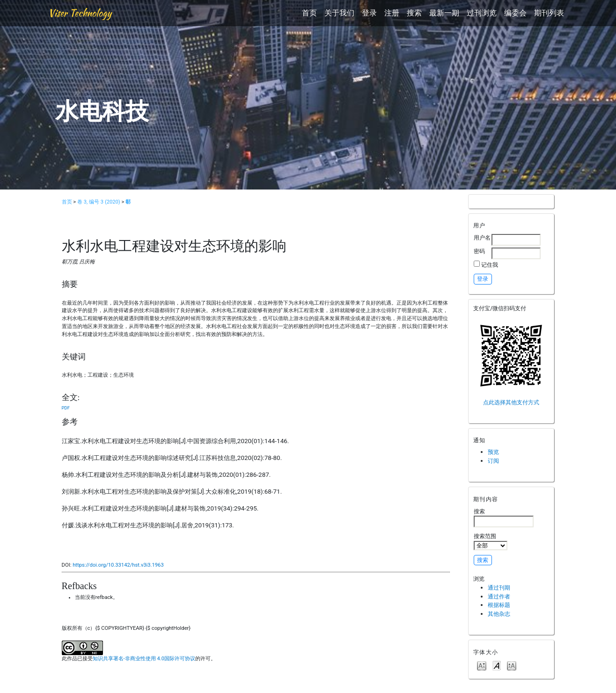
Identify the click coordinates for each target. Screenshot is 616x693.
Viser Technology (80, 13)
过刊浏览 (482, 13)
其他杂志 (499, 614)
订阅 (493, 461)
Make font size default (497, 665)
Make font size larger (512, 665)
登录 (369, 13)
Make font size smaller (482, 665)
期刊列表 (549, 13)
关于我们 (339, 13)
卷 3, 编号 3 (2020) (99, 202)
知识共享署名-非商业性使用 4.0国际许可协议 (144, 659)
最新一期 (444, 13)
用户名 (482, 237)
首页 (309, 13)
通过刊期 (499, 587)
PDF (66, 408)
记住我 (490, 265)
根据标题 (499, 605)
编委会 (515, 13)
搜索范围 (491, 541)
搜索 (414, 13)
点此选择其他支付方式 (511, 402)
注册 (392, 13)
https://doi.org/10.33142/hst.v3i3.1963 (118, 565)
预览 (493, 452)
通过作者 (499, 596)
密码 (479, 251)
